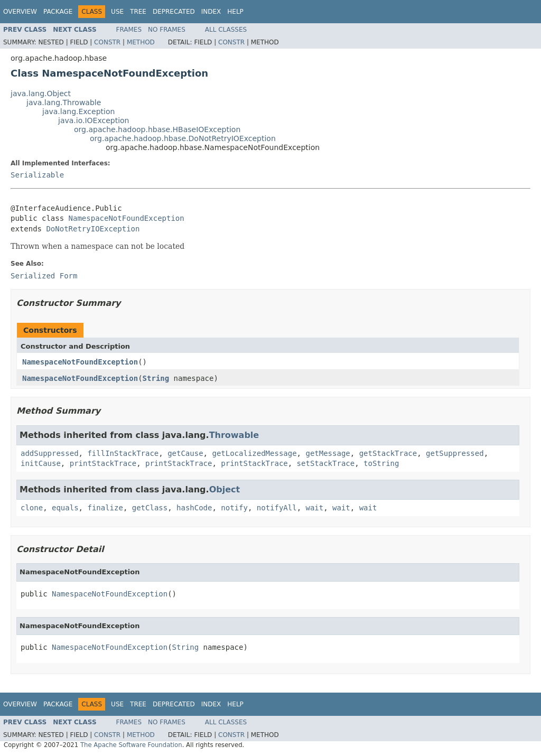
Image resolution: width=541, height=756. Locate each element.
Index (211, 12)
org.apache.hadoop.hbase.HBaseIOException (157, 129)
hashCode (194, 508)
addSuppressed (50, 453)
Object (225, 489)
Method (141, 42)
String (156, 378)
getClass (150, 508)
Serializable (37, 175)
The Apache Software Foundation (131, 745)
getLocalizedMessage (254, 453)
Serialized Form (44, 276)
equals (65, 508)
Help (235, 12)
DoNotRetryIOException (93, 229)
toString (381, 463)
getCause (185, 453)
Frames (129, 30)
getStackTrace (388, 453)
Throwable (234, 435)
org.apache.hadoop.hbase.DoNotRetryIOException (183, 138)
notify (234, 508)
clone (32, 508)
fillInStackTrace (123, 453)
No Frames (167, 30)
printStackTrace (103, 463)
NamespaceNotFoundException (127, 218)
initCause (41, 463)
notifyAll (277, 508)
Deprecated (174, 12)
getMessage (328, 453)
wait (315, 508)
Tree (138, 12)
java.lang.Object (41, 94)
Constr (107, 42)
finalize (105, 508)
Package (58, 12)
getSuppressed (455, 453)
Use (117, 12)
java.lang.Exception (78, 111)
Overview (20, 12)
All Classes (226, 30)
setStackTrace (326, 463)
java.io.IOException (94, 120)
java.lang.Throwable (64, 102)
